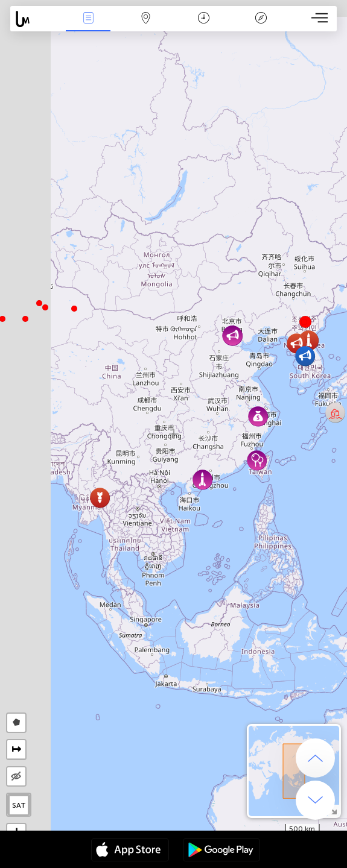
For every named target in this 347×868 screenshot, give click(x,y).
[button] (39, 303)
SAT (19, 805)
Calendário (204, 19)
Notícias (88, 19)
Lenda (261, 19)
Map (146, 19)
